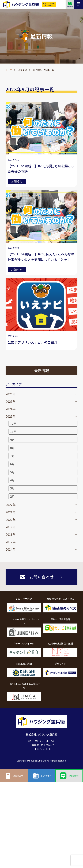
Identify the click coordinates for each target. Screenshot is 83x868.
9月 (12, 440)
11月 (13, 432)
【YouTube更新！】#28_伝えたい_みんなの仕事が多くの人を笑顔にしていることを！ (41, 257)
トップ (9, 70)
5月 (12, 472)
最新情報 (22, 70)
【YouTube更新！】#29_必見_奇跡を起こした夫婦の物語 (41, 169)
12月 (13, 424)
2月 (12, 496)
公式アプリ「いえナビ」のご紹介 (33, 342)
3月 (12, 488)
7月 (12, 456)
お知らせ (17, 181)
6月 (12, 464)
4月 (12, 480)
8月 (12, 448)
